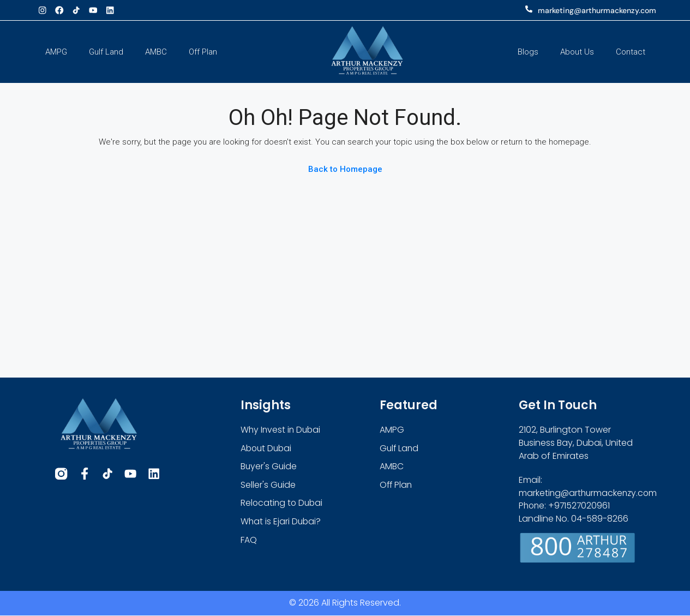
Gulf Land (106, 52)
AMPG (56, 52)
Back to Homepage (345, 169)
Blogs (528, 52)
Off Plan (203, 52)
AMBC (156, 52)
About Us (577, 52)
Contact (631, 52)
